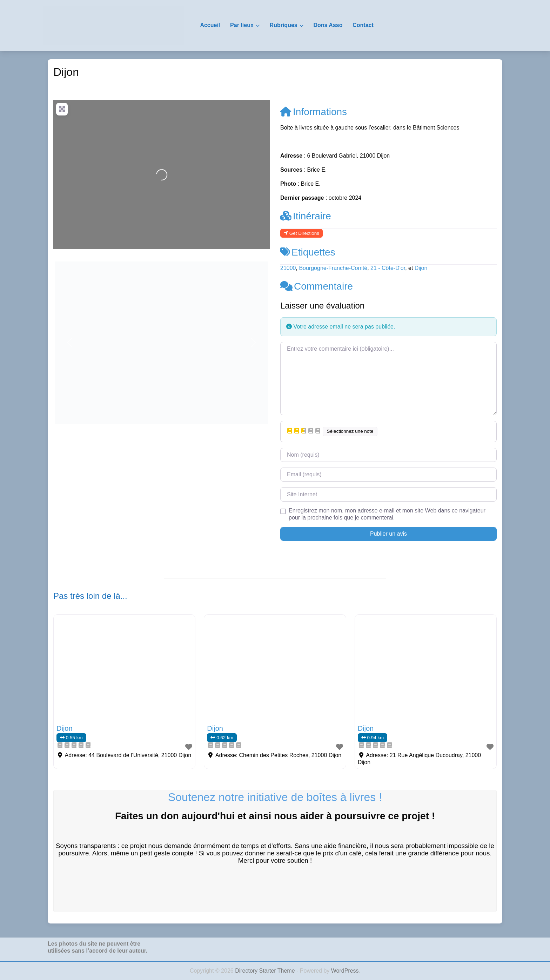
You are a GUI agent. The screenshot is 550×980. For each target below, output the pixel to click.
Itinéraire (306, 216)
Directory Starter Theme (266, 971)
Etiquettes (308, 252)
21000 (288, 268)
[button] (70, 343)
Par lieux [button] (242, 25)
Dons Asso (328, 25)
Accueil (210, 25)
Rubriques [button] (284, 25)
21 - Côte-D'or (388, 268)
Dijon (421, 268)
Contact (363, 25)
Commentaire (317, 286)
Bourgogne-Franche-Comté (333, 268)
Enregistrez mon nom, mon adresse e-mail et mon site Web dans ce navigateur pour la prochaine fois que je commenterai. (387, 514)
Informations (314, 112)
